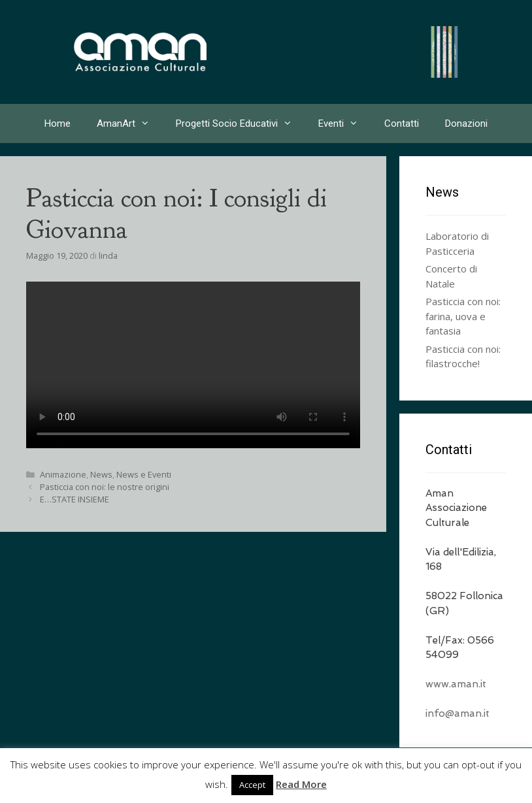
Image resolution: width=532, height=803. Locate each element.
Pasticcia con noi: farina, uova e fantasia (463, 316)
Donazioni (466, 123)
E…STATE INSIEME (75, 499)
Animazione (63, 474)
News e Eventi (144, 474)
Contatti (402, 123)
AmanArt (130, 123)
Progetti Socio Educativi (241, 123)
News (101, 474)
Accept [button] (252, 785)
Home (58, 123)
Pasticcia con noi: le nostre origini (105, 487)
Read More (301, 784)
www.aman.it (456, 684)
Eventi (345, 123)
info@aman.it (457, 713)
